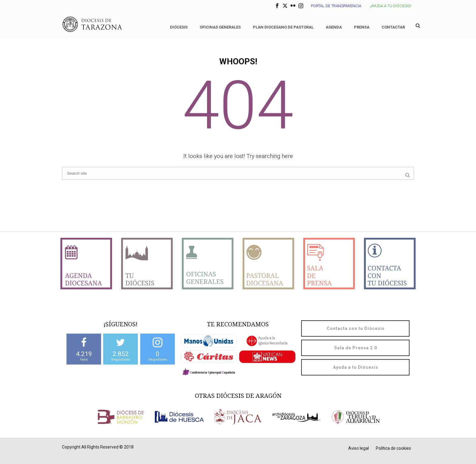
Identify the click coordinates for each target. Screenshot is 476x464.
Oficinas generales (220, 27)
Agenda (334, 27)
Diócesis (179, 27)
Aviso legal (359, 448)
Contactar (393, 27)
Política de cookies (393, 448)
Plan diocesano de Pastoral (283, 27)
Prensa (362, 27)
